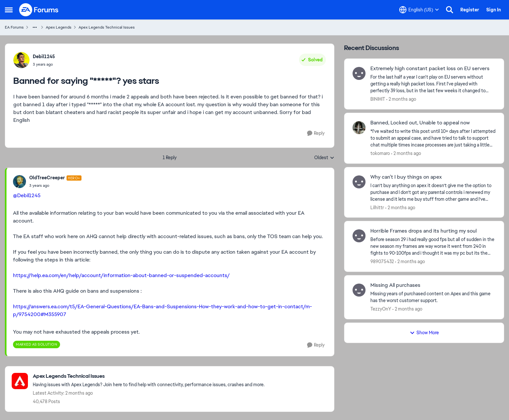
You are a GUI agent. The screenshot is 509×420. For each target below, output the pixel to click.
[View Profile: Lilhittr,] (359, 182)
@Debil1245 (27, 195)
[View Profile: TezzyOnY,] (359, 290)
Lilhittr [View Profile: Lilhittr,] (377, 207)
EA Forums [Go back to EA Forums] (14, 27)
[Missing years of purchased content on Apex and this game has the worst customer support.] (433, 297)
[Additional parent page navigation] (35, 27)
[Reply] (316, 133)
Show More (424, 333)
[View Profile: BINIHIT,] (359, 73)
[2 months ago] (401, 99)
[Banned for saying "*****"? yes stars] (55, 185)
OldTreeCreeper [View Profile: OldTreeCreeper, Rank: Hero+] (47, 178)
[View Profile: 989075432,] (359, 236)
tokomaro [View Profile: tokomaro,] (380, 153)
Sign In (494, 10)
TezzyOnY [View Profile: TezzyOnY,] (381, 309)
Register (470, 10)
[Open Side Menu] (9, 10)
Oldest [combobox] (324, 158)
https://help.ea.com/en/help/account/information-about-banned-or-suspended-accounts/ (121, 275)
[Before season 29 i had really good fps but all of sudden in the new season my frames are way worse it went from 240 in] (433, 246)
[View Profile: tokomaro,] (359, 128)
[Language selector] (419, 10)
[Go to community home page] (39, 10)
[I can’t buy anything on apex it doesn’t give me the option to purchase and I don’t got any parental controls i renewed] (433, 192)
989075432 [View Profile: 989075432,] (382, 261)
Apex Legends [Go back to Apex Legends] (59, 27)
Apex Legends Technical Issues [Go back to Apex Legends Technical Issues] (107, 27)
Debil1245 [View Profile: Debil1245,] (44, 57)
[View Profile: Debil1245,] (21, 60)
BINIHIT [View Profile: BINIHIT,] (378, 99)
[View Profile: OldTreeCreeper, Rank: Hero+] (19, 182)
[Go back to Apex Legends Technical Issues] (149, 376)
